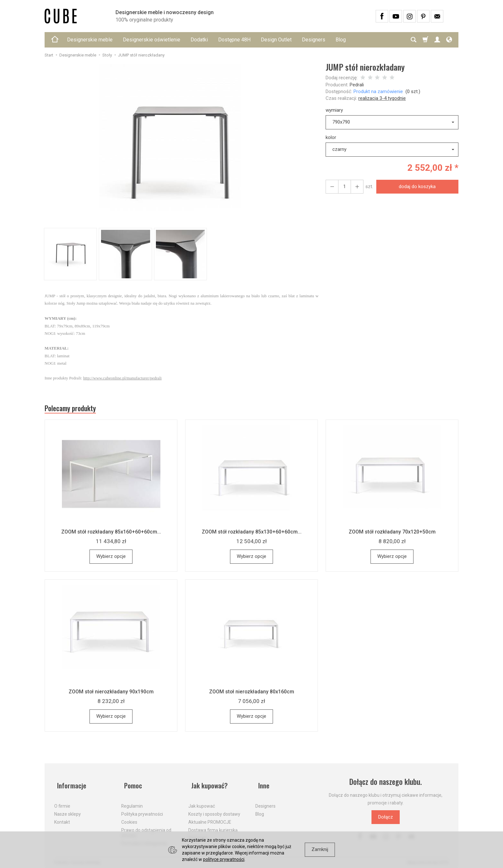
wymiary (334, 110)
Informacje (70, 784)
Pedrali (357, 85)
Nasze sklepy (68, 810)
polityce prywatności (224, 859)
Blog (341, 40)
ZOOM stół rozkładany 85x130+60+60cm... (251, 534)
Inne (261, 784)
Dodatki (199, 40)
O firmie (62, 802)
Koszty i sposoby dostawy (214, 810)
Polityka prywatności (142, 810)
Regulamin (132, 802)
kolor (331, 137)
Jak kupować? (208, 784)
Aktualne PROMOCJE (210, 818)
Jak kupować (202, 802)
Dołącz (386, 819)
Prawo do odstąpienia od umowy (146, 828)
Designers (314, 40)
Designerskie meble (90, 40)
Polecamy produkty (75, 409)
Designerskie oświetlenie (152, 40)
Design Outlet (276, 40)
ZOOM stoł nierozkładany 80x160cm (252, 694)
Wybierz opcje (111, 559)
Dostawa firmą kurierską (213, 825)
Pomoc (131, 784)
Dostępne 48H (234, 40)
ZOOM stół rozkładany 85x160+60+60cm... (111, 534)
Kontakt (62, 818)
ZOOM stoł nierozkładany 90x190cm (111, 694)
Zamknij (320, 849)
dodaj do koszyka (416, 187)
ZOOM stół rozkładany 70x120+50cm (392, 534)
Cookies (129, 818)
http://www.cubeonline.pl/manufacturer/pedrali (122, 378)
